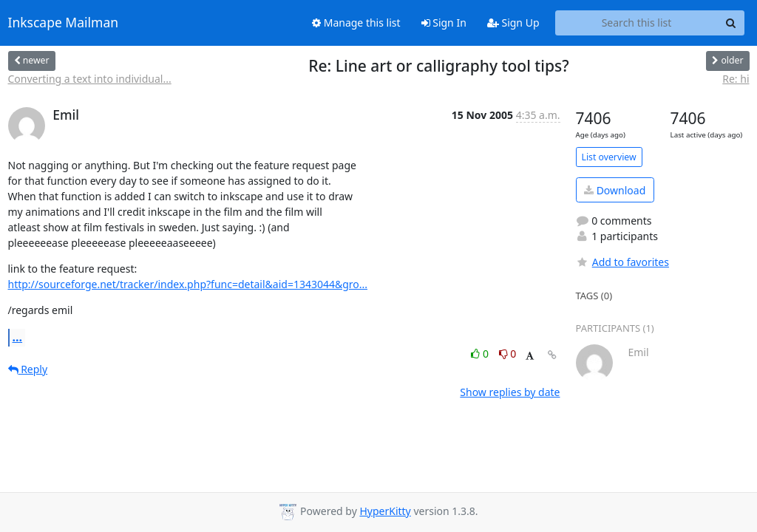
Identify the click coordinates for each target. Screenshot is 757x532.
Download (615, 190)
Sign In (444, 23)
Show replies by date (510, 392)
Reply (28, 369)
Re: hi (736, 79)
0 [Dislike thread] (508, 354)
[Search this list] (637, 23)
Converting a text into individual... (90, 79)
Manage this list (356, 23)
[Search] (731, 23)
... (18, 337)
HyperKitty (385, 511)
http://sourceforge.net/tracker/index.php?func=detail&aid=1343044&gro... (188, 284)
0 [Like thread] (481, 354)
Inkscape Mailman (64, 23)
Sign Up (513, 23)
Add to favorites (622, 262)
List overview (609, 157)
